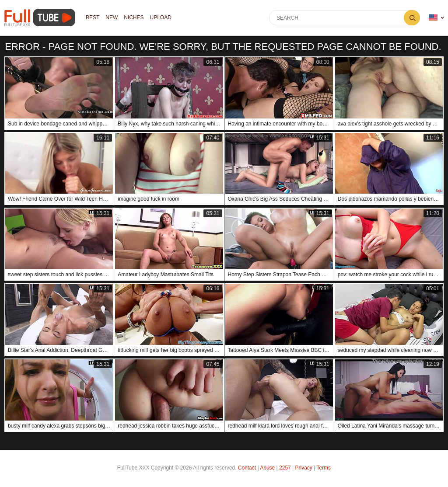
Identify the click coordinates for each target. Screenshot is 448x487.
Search (412, 18)
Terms (324, 468)
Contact (247, 468)
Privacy (304, 468)
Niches (134, 18)
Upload (161, 18)
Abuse (267, 468)
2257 (285, 468)
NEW (112, 18)
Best (93, 18)
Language (433, 18)
